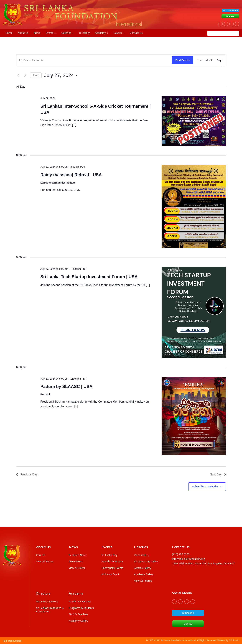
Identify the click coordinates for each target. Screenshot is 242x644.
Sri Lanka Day (109, 555)
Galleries (67, 33)
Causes (119, 33)
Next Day (218, 474)
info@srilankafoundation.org (188, 559)
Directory (84, 33)
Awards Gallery (143, 568)
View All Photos (143, 581)
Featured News (78, 555)
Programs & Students (81, 608)
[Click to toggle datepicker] (61, 75)
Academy (102, 33)
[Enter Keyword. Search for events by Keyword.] (94, 60)
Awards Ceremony (112, 561)
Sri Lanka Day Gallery (146, 561)
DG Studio (234, 640)
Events (51, 33)
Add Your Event (110, 574)
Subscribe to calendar (205, 487)
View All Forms (45, 561)
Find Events (183, 60)
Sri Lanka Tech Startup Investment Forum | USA (89, 277)
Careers (41, 555)
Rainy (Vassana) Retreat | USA (71, 175)
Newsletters (76, 561)
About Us (23, 33)
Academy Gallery (144, 574)
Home (9, 33)
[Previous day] (18, 75)
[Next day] (25, 75)
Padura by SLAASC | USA (66, 386)
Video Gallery (142, 555)
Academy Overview (80, 601)
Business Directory (47, 601)
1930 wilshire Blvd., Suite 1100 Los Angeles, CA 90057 (203, 563)
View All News (77, 568)
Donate (230, 16)
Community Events (112, 568)
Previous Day (27, 474)
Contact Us (136, 33)
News (37, 33)
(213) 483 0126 (181, 554)
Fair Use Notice (12, 641)
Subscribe (233, 11)
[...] (74, 125)
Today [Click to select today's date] (36, 75)
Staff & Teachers (79, 614)
